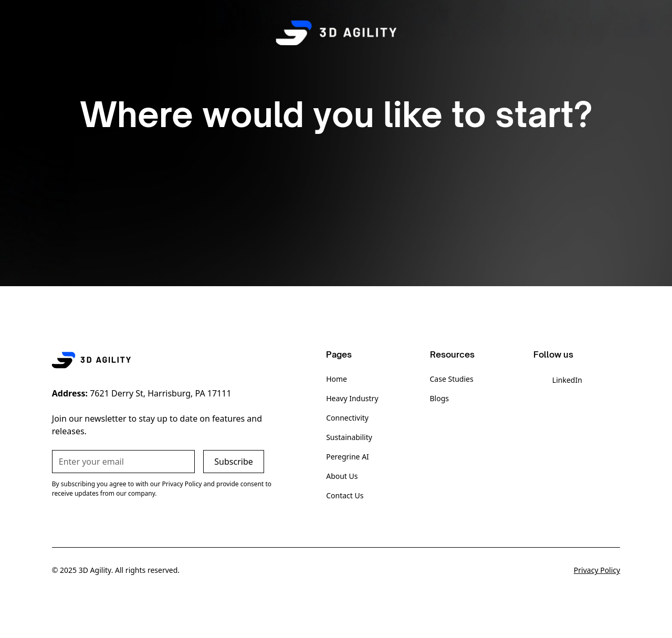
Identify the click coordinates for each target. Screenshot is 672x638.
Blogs (440, 398)
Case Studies (452, 379)
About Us (342, 476)
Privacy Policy (597, 570)
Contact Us (345, 495)
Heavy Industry (352, 398)
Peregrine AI (348, 457)
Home (337, 379)
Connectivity (347, 418)
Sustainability (349, 437)
